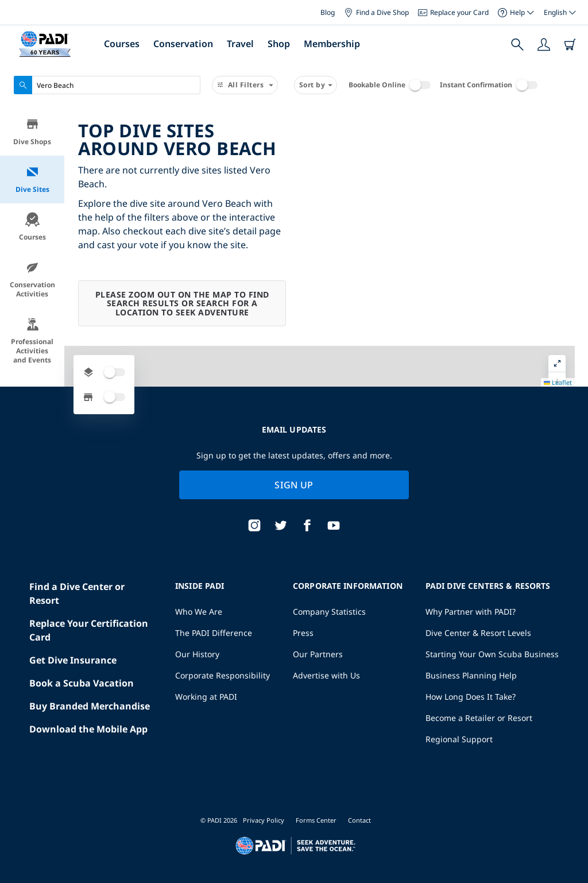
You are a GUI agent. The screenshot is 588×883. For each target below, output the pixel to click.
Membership (332, 44)
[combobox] (107, 85)
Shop (279, 44)
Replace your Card (453, 12)
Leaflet (571, 841)
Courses (122, 44)
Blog (328, 12)
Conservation (183, 44)
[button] (570, 143)
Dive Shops (32, 132)
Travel (240, 44)
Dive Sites (32, 180)
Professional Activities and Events (32, 341)
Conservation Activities (32, 279)
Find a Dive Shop (376, 12)
